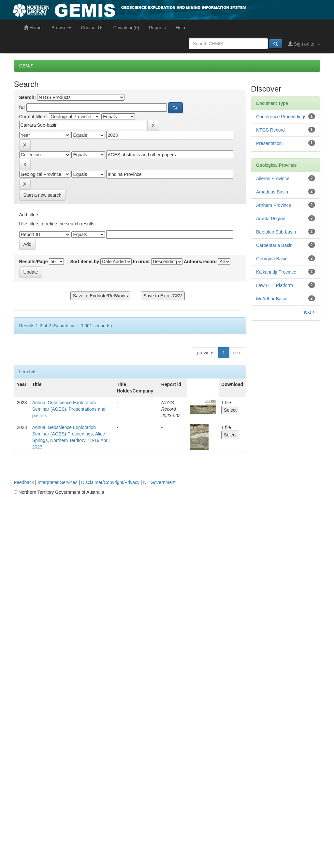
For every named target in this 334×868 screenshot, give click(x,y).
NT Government (159, 482)
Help (180, 28)
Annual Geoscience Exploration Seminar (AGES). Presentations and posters (69, 409)
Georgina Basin (272, 259)
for (22, 107)
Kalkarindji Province (276, 272)
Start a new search (43, 195)
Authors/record (200, 262)
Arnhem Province (274, 205)
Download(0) (126, 28)
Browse (61, 28)
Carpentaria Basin (274, 245)
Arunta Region (271, 219)
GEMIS (26, 66)
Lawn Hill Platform (275, 285)
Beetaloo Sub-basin (276, 232)
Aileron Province (273, 178)
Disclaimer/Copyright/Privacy (110, 482)
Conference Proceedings (281, 117)
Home (33, 28)
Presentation (269, 143)
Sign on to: (304, 44)
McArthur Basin (272, 299)
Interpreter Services (57, 482)
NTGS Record (270, 130)
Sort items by (85, 262)
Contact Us (92, 28)
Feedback (24, 482)
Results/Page (34, 262)
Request (157, 28)
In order (141, 262)
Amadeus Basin (272, 192)
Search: (28, 97)
